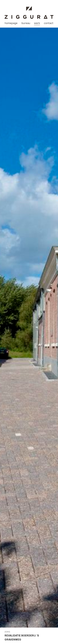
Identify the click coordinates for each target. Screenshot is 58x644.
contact (49, 23)
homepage (11, 23)
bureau (26, 23)
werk (37, 23)
